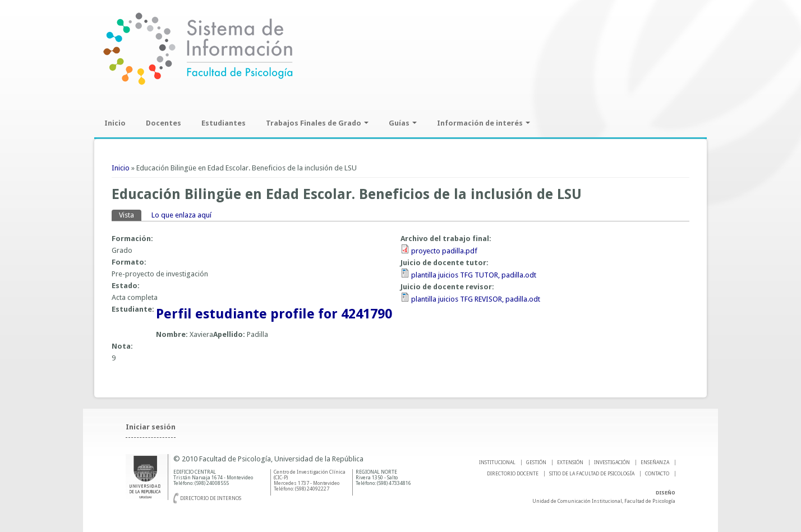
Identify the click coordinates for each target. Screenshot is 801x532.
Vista (130, 214)
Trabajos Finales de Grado (317, 123)
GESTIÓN (536, 462)
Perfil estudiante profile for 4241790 (274, 314)
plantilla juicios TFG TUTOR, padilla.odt (474, 275)
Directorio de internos (211, 498)
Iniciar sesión (151, 427)
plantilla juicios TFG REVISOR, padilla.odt (476, 299)
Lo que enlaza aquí (181, 215)
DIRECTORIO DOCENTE (513, 474)
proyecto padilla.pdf (444, 251)
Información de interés (484, 123)
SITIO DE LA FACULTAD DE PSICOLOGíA (592, 474)
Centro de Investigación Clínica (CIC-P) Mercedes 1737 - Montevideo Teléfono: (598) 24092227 (310, 480)
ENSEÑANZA (655, 462)
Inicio (115, 123)
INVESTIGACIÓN (612, 462)
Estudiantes (224, 123)
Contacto (657, 474)
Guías (403, 123)
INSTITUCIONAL (497, 462)
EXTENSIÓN (570, 462)
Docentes (164, 123)
